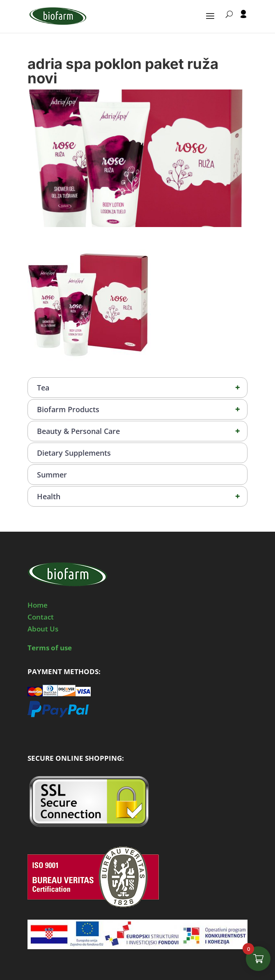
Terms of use (50, 648)
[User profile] (243, 21)
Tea (142, 388)
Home (38, 605)
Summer (52, 475)
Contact (41, 617)
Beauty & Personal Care (142, 431)
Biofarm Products (142, 409)
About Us (43, 629)
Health (142, 496)
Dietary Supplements (74, 453)
